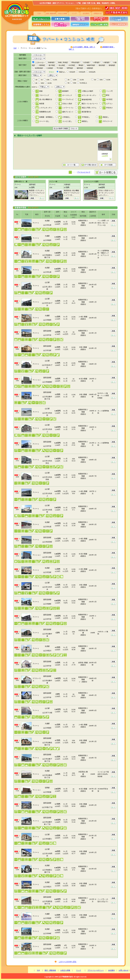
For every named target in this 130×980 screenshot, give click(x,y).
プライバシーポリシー (96, 970)
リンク (79, 970)
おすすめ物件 (84, 47)
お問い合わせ (123, 970)
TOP (15, 48)
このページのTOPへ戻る (67, 962)
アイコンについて (84, 172)
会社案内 (111, 970)
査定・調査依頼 (50, 970)
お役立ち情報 (65, 970)
